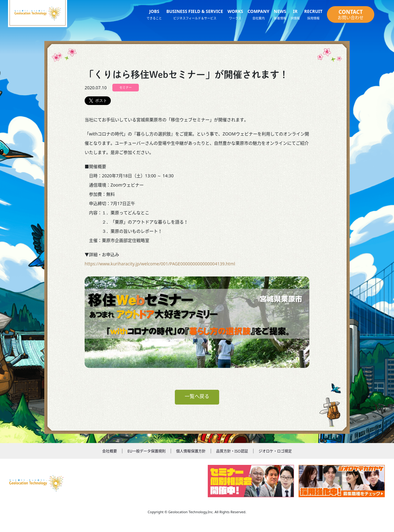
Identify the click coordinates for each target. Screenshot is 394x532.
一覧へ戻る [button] (197, 396)
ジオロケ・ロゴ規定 (275, 451)
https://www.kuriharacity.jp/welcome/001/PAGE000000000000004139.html (160, 264)
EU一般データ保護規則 (146, 451)
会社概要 (110, 451)
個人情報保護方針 (191, 451)
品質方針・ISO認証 (232, 451)
